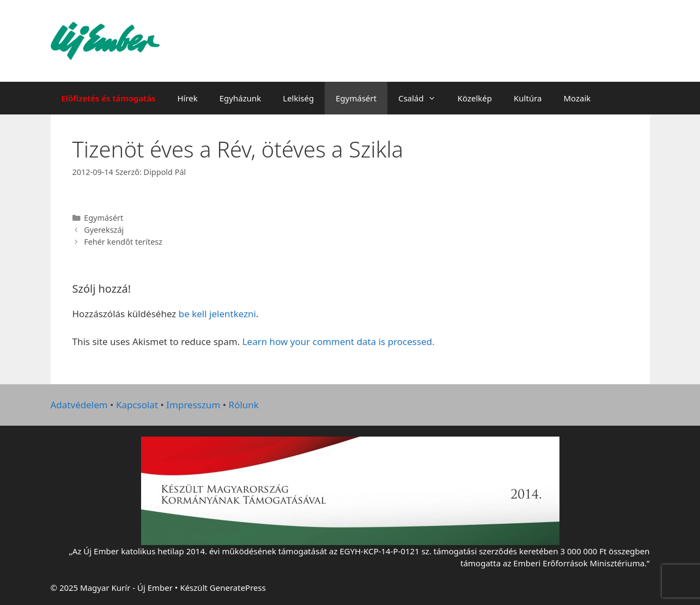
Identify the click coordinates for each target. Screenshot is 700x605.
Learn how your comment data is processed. (339, 341)
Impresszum (193, 405)
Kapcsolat (137, 405)
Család (422, 98)
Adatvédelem (79, 405)
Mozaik (577, 98)
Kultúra (528, 98)
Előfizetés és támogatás (109, 98)
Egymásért (356, 98)
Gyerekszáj (104, 230)
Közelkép (475, 98)
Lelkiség (298, 98)
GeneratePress (238, 588)
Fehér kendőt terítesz (123, 242)
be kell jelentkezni (217, 314)
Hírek (187, 98)
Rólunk (244, 405)
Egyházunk (241, 98)
